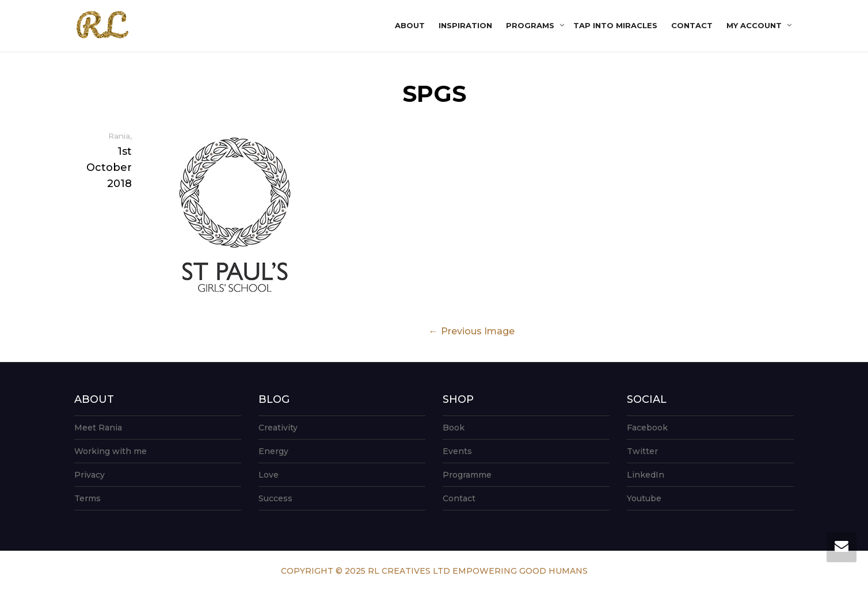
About (410, 25)
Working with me (111, 451)
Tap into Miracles (615, 25)
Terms (87, 498)
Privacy (90, 475)
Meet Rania (98, 428)
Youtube (644, 498)
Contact (692, 25)
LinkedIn (646, 475)
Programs (531, 25)
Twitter (642, 451)
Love (269, 475)
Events (457, 451)
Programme (467, 475)
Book (454, 428)
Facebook (647, 428)
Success (275, 498)
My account (755, 25)
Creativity (278, 428)
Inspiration (465, 25)
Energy (273, 451)
